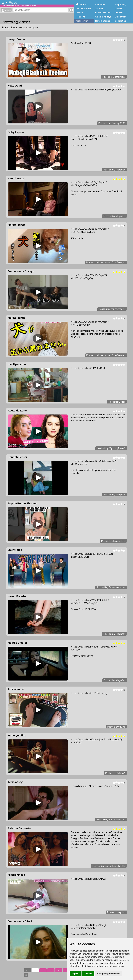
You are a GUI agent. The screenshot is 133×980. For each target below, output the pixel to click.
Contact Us (120, 21)
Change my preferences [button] (109, 974)
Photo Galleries (83, 9)
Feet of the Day (103, 13)
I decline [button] (88, 974)
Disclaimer (120, 17)
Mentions (80, 17)
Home (83, 5)
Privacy (119, 13)
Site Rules (100, 5)
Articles (99, 9)
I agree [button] (75, 974)
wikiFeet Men (82, 21)
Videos (79, 13)
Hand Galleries (103, 21)
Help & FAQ (120, 5)
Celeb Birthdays (103, 17)
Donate (119, 9)
